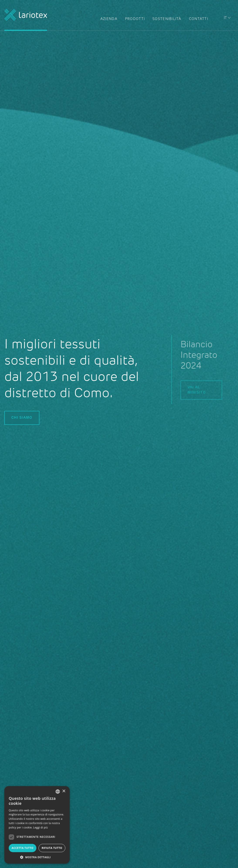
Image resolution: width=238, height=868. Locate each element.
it (225, 18)
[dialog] (37, 825)
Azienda (109, 19)
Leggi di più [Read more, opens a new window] (41, 827)
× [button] (64, 791)
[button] (37, 857)
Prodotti (135, 19)
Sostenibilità (167, 19)
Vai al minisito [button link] (206, 390)
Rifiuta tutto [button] (52, 848)
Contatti (199, 19)
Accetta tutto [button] (22, 848)
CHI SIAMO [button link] (22, 418)
